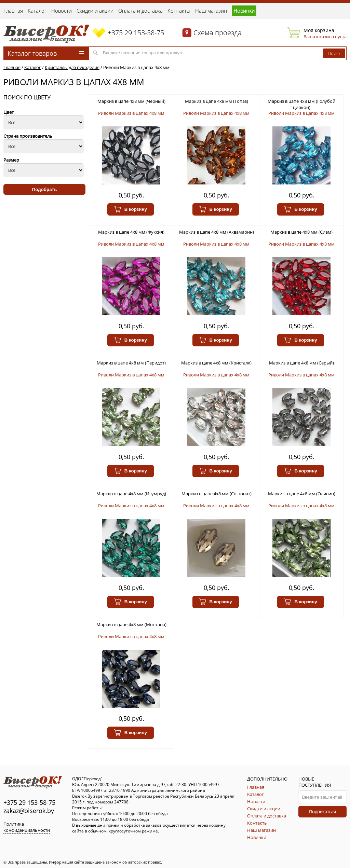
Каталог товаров (46, 53)
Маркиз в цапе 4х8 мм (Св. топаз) (217, 494)
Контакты (179, 11)
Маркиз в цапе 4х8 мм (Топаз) (217, 101)
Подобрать (45, 189)
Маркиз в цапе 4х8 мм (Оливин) (302, 494)
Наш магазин (211, 11)
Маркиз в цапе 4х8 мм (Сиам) (301, 232)
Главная (13, 11)
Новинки (244, 11)
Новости (62, 11)
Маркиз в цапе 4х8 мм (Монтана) (131, 624)
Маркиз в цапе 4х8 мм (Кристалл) (216, 363)
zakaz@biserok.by (29, 811)
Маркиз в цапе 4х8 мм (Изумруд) (131, 494)
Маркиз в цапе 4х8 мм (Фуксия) (131, 232)
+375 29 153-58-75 (136, 33)
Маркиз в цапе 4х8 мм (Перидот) (131, 363)
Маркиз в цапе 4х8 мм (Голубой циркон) (301, 104)
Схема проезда (218, 33)
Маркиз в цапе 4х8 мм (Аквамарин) (217, 232)
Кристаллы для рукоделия (72, 67)
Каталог (37, 11)
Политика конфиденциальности (27, 827)
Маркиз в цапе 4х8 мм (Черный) (131, 101)
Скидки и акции (95, 11)
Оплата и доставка (140, 11)
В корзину (131, 209)
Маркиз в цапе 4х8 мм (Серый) (301, 363)
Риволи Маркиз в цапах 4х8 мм (136, 67)
